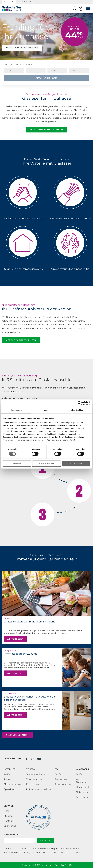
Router (8, 779)
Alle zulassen (76, 464)
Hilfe (6, 811)
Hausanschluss (84, 787)
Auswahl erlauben (46, 464)
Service (9, 806)
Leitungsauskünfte (32, 853)
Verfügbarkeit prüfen (46, 78)
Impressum (10, 849)
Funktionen (32, 784)
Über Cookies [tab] (77, 410)
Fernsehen (61, 779)
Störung (8, 816)
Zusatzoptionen (35, 779)
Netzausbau (83, 792)
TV (57, 769)
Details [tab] (46, 410)
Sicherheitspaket (13, 784)
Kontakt (8, 821)
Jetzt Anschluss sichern (46, 130)
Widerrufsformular (69, 849)
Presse (47, 853)
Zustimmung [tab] (16, 410)
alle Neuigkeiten (17, 735)
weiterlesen (15, 639)
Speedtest (9, 789)
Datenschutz (24, 849)
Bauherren (82, 797)
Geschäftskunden (25, 2)
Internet (10, 769)
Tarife (7, 774)
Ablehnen (17, 464)
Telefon (31, 769)
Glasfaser (83, 769)
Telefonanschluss (35, 774)
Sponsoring (10, 826)
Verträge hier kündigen (45, 849)
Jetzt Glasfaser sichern (22, 48)
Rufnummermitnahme (39, 789)
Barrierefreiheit (12, 853)
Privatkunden (9, 2)
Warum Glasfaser (81, 781)
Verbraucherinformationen (66, 853)
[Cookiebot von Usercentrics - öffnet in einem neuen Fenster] (80, 403)
